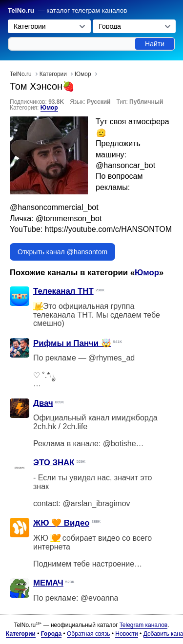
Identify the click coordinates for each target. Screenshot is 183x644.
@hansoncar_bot (125, 165)
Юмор (49, 108)
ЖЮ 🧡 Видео (61, 523)
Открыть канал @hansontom (62, 252)
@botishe (120, 444)
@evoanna (100, 598)
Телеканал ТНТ (63, 291)
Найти (155, 44)
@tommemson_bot (69, 218)
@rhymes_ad (112, 358)
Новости (126, 634)
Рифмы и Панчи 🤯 (72, 343)
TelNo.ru (21, 10)
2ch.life (75, 426)
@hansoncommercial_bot (54, 207)
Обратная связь (88, 634)
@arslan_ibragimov (96, 503)
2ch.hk (45, 426)
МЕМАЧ (48, 583)
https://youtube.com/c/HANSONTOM (108, 229)
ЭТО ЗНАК (54, 463)
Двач (43, 403)
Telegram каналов (143, 625)
